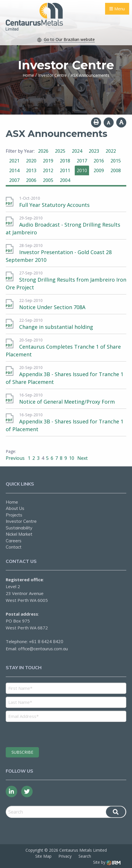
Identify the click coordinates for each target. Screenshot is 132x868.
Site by (107, 862)
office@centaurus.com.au (43, 649)
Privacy (65, 856)
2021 (14, 161)
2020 (31, 161)
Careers (14, 541)
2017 (82, 161)
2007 (14, 180)
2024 (77, 151)
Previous (16, 458)
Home (12, 502)
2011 (65, 170)
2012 (48, 170)
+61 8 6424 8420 (46, 642)
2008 (116, 170)
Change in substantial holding (56, 327)
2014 (14, 170)
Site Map (43, 856)
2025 (60, 151)
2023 (94, 151)
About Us (15, 508)
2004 (65, 180)
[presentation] (41, 734)
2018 (65, 161)
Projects (14, 515)
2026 (43, 151)
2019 (48, 161)
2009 (99, 170)
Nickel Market (19, 534)
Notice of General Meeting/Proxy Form (67, 402)
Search (85, 856)
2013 (31, 170)
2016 (99, 161)
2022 (111, 151)
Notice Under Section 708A (52, 307)
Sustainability (19, 528)
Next (82, 458)
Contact (14, 547)
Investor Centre (21, 521)
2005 (48, 180)
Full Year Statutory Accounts (54, 205)
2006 (31, 180)
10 (72, 458)
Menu (117, 9)
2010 (82, 170)
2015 (116, 161)
